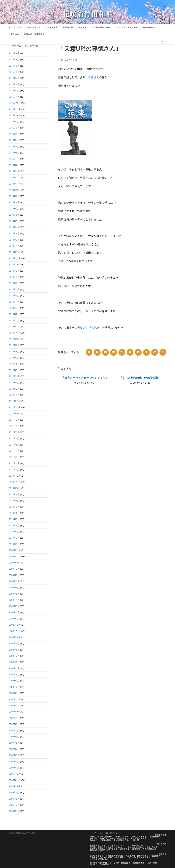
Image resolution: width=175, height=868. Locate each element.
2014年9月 (14, 196)
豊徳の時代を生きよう (99, 850)
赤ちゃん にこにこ (120, 845)
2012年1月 (14, 395)
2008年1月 (14, 693)
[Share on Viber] (122, 352)
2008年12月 (15, 625)
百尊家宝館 (144, 857)
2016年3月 (14, 84)
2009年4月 (14, 600)
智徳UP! (95, 328)
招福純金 (163, 854)
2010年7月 (14, 507)
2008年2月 (14, 687)
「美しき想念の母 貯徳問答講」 (140, 378)
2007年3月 (14, 755)
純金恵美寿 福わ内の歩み (137, 856)
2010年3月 (14, 532)
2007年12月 (15, 699)
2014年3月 (14, 233)
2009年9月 (14, 569)
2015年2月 (14, 165)
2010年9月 (14, 494)
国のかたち (113, 849)
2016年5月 (14, 72)
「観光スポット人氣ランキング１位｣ (84, 378)
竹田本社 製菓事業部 (99, 864)
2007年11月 (15, 705)
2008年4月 (14, 674)
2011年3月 (14, 457)
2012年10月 (15, 339)
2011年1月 (14, 469)
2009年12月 (15, 550)
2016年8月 (14, 59)
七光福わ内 (156, 856)
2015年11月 (15, 109)
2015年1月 (14, 171)
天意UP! (63, 261)
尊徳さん (94, 77)
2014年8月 (14, 202)
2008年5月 (14, 668)
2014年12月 (15, 178)
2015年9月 (14, 122)
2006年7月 (14, 805)
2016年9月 (14, 53)
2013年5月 (14, 295)
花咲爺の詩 (162, 844)
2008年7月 (14, 656)
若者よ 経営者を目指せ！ (101, 837)
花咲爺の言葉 (161, 835)
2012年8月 (14, 351)
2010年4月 (14, 525)
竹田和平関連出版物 (99, 863)
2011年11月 (15, 407)
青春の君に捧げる (139, 845)
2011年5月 (14, 445)
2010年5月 (14, 519)
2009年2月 (14, 612)
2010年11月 (15, 482)
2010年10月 (15, 488)
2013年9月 (14, 271)
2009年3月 (14, 606)
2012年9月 (14, 345)
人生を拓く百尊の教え (99, 859)
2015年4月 (14, 153)
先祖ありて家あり (98, 847)
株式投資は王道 (149, 849)
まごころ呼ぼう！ (98, 856)
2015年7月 (14, 134)
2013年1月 (14, 320)
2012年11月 (15, 333)
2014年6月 (14, 215)
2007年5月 (14, 743)
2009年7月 (14, 581)
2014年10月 (15, 190)
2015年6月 (14, 140)
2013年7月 (14, 283)
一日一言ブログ (111, 833)
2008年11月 (15, 631)
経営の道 (136, 849)
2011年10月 (15, 414)
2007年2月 (14, 761)
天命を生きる (152, 847)
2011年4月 (14, 451)
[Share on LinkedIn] (114, 352)
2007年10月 (15, 712)
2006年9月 (14, 792)
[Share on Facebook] (97, 352)
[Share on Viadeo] (155, 352)
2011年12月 (15, 401)
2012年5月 (14, 370)
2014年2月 (14, 240)
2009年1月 (14, 619)
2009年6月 (14, 588)
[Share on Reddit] (138, 352)
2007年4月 (14, 749)
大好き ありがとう (116, 847)
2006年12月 (15, 774)
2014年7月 (14, 209)
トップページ (96, 833)
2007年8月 (14, 724)
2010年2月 (14, 538)
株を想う (137, 840)
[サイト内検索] (163, 41)
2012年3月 (14, 383)
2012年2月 (14, 389)
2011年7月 (14, 432)
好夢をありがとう (139, 837)
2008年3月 (14, 681)
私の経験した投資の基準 (100, 840)
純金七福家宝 (120, 857)
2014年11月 (15, 184)
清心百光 (132, 857)
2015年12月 (15, 103)
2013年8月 (14, 277)
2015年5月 (14, 146)
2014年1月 (14, 246)
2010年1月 (14, 544)
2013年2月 (14, 314)
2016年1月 (14, 97)
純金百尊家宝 (139, 863)
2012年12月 (15, 327)
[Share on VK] (130, 352)
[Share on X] (89, 352)
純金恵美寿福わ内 (116, 856)
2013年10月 (15, 264)
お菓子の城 (152, 863)
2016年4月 (14, 78)
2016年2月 (14, 90)
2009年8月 (14, 575)
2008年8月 (14, 650)
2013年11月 (15, 258)
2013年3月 (14, 308)
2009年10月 (15, 563)
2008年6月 (14, 662)
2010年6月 (14, 513)
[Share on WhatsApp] (163, 352)
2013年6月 (14, 289)
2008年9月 (14, 643)
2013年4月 (14, 302)
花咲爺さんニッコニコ (99, 845)
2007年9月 (14, 718)
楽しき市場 (125, 849)
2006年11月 (15, 780)
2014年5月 (14, 221)
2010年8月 (14, 500)
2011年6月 (14, 438)
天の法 (141, 847)
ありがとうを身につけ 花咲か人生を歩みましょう (111, 838)
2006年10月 (15, 786)
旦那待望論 (154, 837)
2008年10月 (15, 637)
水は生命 (131, 847)
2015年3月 (14, 159)
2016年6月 (14, 66)
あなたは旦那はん (98, 849)
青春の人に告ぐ (122, 837)
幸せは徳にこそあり (122, 840)
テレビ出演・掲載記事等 (120, 863)
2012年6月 (14, 364)
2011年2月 (14, 463)
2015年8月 (14, 128)
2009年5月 (14, 594)
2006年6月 (14, 811)
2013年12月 (15, 252)
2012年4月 (14, 376)
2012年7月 (14, 358)
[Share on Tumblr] (146, 352)
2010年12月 (15, 476)
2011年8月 (14, 426)
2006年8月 (14, 799)
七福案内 (94, 857)
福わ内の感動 (106, 857)
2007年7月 (14, 730)
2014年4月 (14, 227)
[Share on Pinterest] (105, 352)
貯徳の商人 (140, 838)
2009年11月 (15, 556)
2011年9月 (14, 420)
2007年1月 (14, 768)
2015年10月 (15, 115)
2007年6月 (14, 737)
